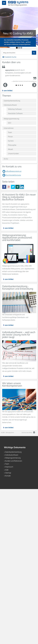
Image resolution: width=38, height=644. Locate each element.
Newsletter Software (15, 113)
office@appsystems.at (12, 171)
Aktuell (10, 149)
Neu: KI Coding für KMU (17, 33)
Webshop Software (15, 109)
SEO (10, 123)
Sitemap (8, 473)
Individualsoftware (10, 105)
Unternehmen (9, 128)
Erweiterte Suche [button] (9, 57)
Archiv (6, 159)
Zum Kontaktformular (12, 175)
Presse (10, 137)
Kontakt (8, 476)
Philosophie (12, 145)
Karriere (11, 141)
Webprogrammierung (11, 119)
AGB (7, 470)
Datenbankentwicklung (12, 101)
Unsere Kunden (13, 154)
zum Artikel (8, 91)
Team (10, 132)
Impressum (9, 467)
